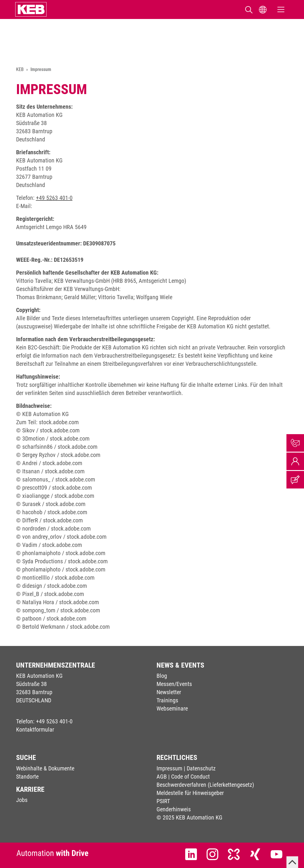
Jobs (22, 800)
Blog (162, 676)
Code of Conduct (190, 777)
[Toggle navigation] (281, 9)
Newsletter (169, 692)
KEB (20, 69)
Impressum (169, 768)
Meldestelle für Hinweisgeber (190, 793)
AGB (162, 777)
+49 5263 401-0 (54, 198)
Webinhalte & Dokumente (45, 768)
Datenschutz (201, 768)
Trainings (167, 700)
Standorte (27, 777)
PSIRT (163, 801)
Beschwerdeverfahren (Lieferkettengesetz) (205, 785)
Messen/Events (174, 684)
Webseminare (172, 708)
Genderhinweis (174, 809)
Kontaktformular (35, 730)
